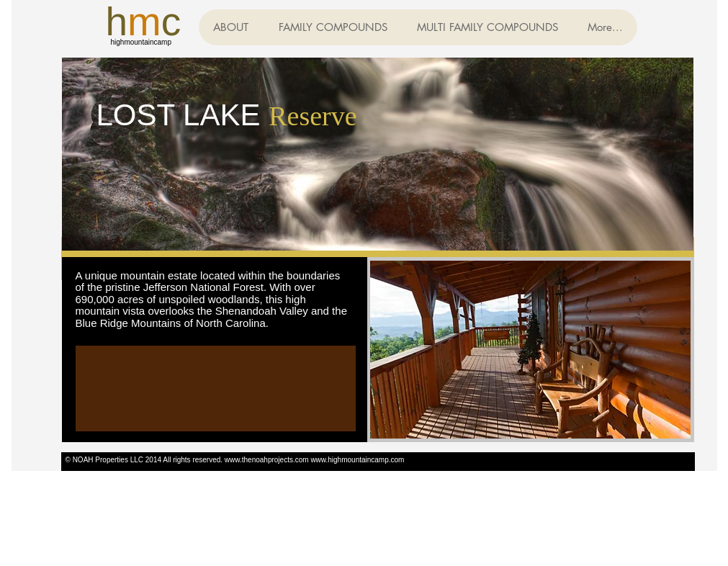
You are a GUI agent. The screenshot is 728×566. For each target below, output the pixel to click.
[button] (333, 27)
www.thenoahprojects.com (267, 460)
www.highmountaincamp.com (357, 460)
